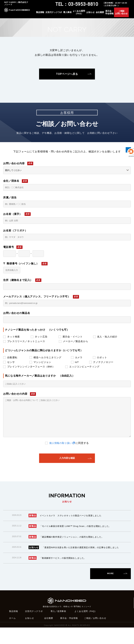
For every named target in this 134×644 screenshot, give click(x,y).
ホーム (13, 635)
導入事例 (71, 14)
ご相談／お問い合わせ (96, 635)
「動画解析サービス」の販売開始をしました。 (65, 574)
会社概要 (104, 14)
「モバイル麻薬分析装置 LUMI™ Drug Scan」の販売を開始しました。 (78, 538)
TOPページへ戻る (67, 74)
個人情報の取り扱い (61, 454)
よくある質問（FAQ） (83, 14)
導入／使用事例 (59, 627)
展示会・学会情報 (113, 14)
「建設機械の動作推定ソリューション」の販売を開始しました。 (74, 549)
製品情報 (44, 14)
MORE (110, 590)
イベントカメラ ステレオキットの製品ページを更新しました (73, 528)
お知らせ (94, 14)
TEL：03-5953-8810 (79, 4)
